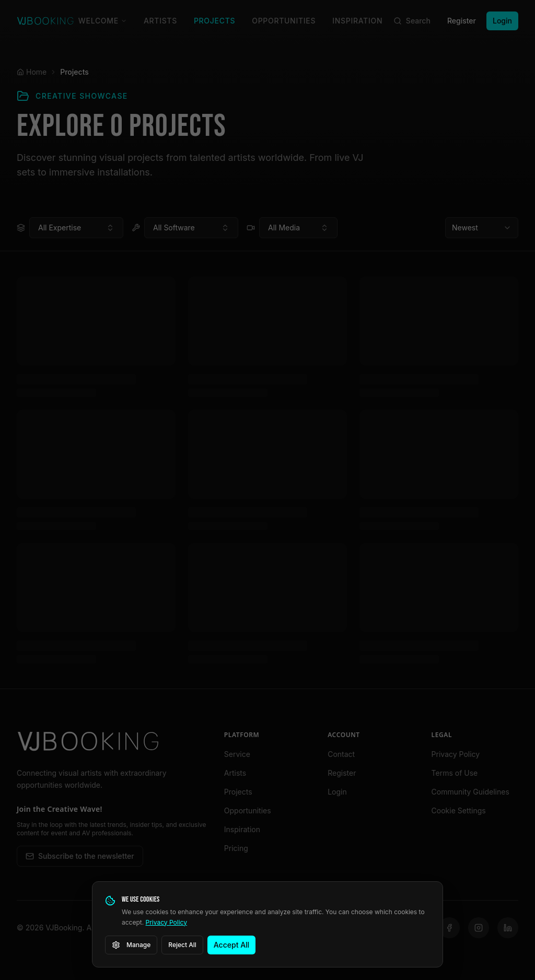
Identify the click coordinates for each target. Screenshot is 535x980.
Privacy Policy (166, 922)
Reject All (182, 945)
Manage (131, 945)
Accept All (231, 945)
